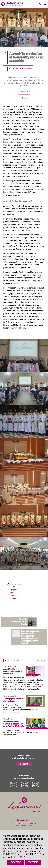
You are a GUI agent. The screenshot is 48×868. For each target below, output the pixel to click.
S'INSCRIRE (24, 764)
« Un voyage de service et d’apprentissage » (13, 700)
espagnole (14, 590)
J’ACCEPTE (15, 862)
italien (12, 595)
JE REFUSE (33, 862)
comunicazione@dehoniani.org (24, 823)
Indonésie (28, 68)
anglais (12, 587)
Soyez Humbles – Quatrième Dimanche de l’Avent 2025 (13, 671)
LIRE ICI (22, 857)
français (13, 592)
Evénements (17, 68)
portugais (13, 598)
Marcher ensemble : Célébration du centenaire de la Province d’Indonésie (13, 724)
